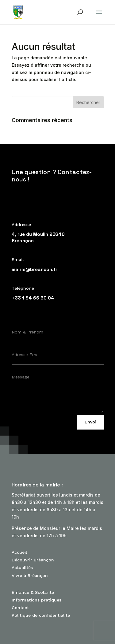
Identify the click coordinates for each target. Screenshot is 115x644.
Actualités (22, 568)
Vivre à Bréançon (30, 575)
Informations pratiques (36, 600)
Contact (20, 608)
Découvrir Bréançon (33, 560)
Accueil (19, 552)
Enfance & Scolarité (33, 592)
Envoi (90, 422)
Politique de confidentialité (41, 615)
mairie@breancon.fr (34, 269)
